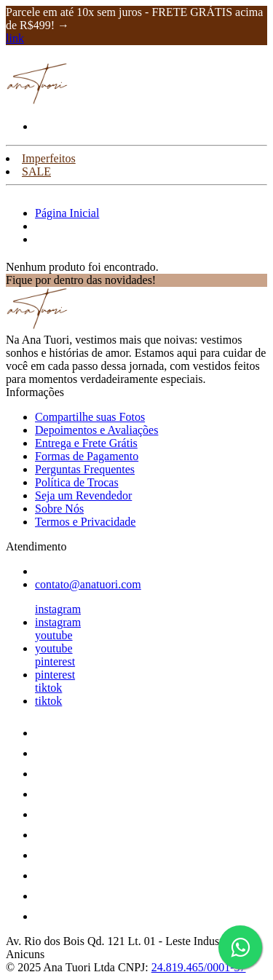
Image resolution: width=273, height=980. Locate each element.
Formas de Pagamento (87, 456)
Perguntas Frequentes (85, 469)
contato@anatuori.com (88, 584)
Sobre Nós (59, 509)
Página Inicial (67, 213)
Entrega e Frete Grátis (86, 443)
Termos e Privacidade (85, 522)
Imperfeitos (49, 158)
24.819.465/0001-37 (199, 967)
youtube (54, 635)
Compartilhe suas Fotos (90, 417)
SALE (36, 171)
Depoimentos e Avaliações (96, 430)
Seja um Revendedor (83, 495)
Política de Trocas (77, 482)
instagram (58, 609)
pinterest (55, 661)
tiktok (48, 688)
